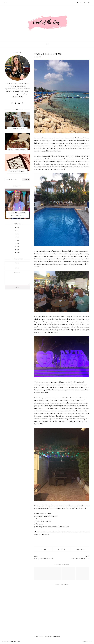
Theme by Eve (87, 641)
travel (43, 549)
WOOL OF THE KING (13, 641)
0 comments (80, 549)
